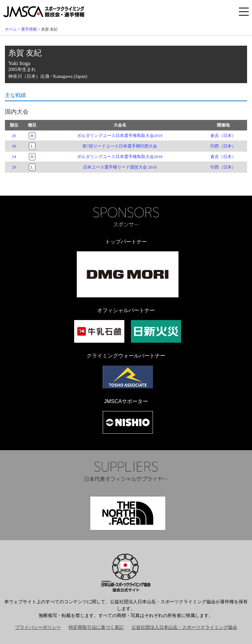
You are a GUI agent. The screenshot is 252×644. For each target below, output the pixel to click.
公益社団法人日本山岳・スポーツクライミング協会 (184, 627)
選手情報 (29, 29)
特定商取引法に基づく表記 (96, 627)
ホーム (11, 29)
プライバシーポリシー (38, 627)
